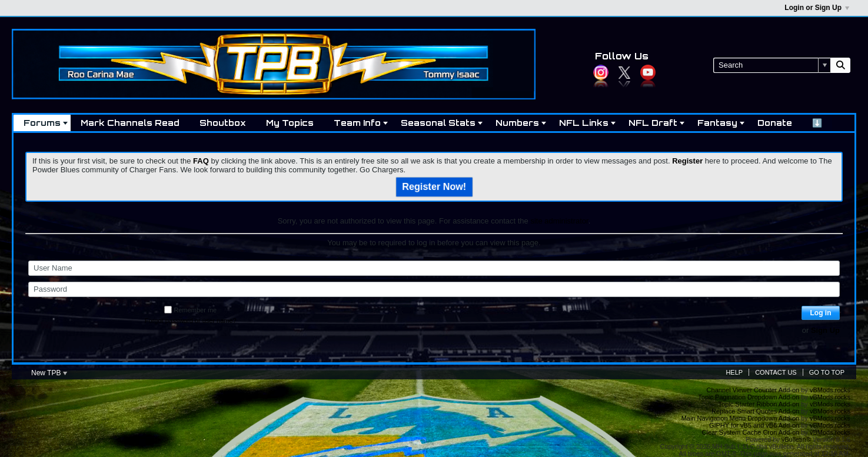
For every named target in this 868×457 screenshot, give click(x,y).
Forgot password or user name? (191, 321)
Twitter (624, 72)
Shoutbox (223, 123)
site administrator (559, 221)
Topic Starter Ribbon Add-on (759, 404)
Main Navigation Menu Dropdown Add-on (741, 418)
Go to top (827, 372)
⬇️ (817, 123)
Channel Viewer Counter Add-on (753, 390)
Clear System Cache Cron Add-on (751, 432)
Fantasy (717, 123)
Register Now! (434, 187)
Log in (821, 313)
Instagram (601, 72)
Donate (775, 123)
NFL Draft (653, 123)
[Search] (772, 65)
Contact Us (776, 372)
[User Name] (434, 268)
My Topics (290, 123)
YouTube (648, 72)
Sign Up (825, 330)
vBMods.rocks (830, 390)
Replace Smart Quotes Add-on (755, 411)
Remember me (190, 310)
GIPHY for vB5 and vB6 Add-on (754, 425)
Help (734, 372)
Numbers (517, 123)
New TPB (49, 373)
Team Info (357, 123)
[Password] (434, 289)
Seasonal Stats (438, 123)
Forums (42, 123)
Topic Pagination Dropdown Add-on (749, 397)
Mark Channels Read (130, 123)
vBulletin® (796, 439)
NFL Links (584, 123)
